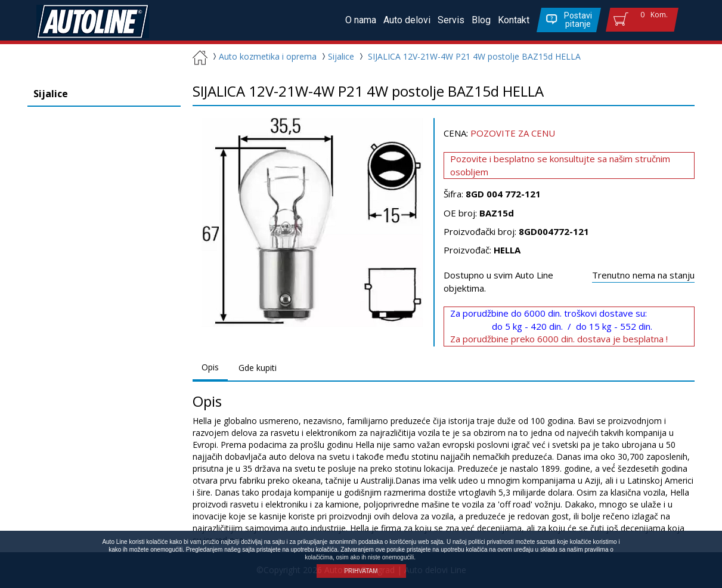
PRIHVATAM (361, 571)
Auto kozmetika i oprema (263, 56)
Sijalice (338, 56)
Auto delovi (407, 20)
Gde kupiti (258, 368)
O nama (361, 20)
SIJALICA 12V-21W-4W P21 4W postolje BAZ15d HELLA (474, 56)
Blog (481, 20)
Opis (210, 367)
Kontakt (514, 20)
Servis (451, 20)
